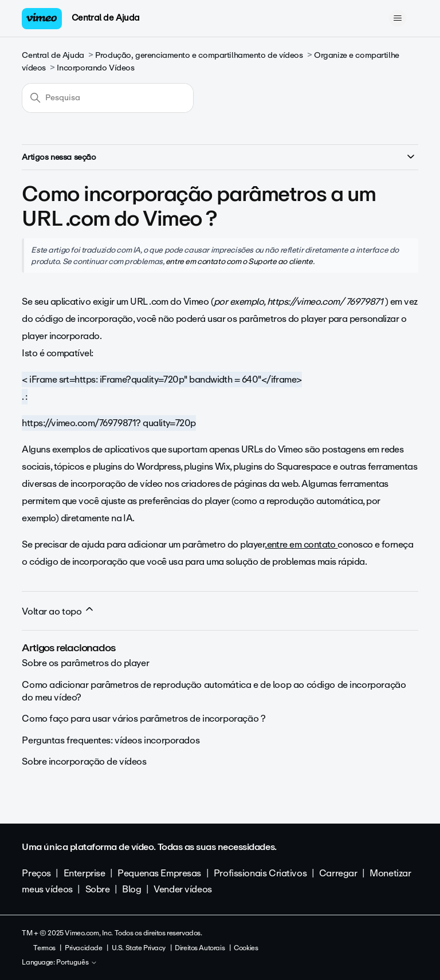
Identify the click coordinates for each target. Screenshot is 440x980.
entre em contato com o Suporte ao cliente (239, 261)
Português (77, 963)
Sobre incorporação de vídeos (84, 761)
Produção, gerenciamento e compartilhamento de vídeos (199, 55)
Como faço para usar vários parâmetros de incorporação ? (144, 719)
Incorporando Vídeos (95, 68)
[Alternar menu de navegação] (398, 18)
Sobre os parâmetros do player (85, 663)
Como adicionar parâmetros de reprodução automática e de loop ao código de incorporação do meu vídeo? (214, 691)
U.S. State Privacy (139, 948)
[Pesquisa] (108, 98)
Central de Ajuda (106, 18)
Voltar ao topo (58, 611)
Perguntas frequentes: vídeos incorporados (111, 740)
